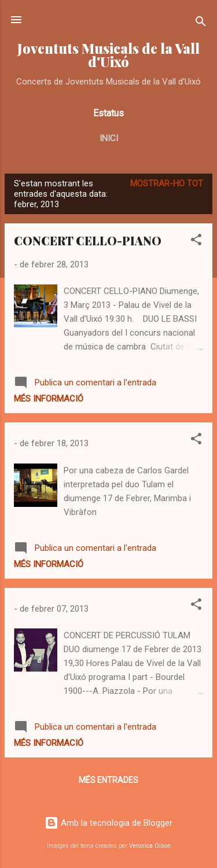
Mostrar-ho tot (167, 183)
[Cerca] (201, 23)
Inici (109, 138)
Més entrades (108, 780)
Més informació (49, 399)
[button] (196, 242)
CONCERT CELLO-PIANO (88, 240)
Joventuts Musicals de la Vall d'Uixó (108, 55)
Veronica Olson (150, 846)
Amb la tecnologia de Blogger (108, 823)
